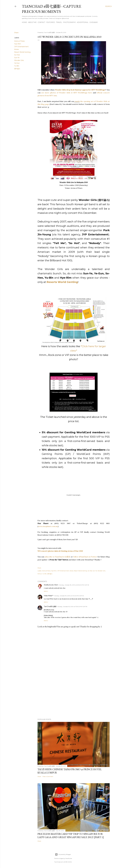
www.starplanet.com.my (48, 526)
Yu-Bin (17, 66)
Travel (59, 22)
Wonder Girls (19, 60)
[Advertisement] (74, 698)
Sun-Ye (17, 58)
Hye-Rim (18, 44)
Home (24, 22)
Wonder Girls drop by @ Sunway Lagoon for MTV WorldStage (80, 90)
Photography (70, 22)
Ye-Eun (17, 63)
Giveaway (94, 22)
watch (77, 101)
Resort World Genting (22, 52)
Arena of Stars (19, 41)
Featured (51, 22)
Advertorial (83, 22)
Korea (16, 49)
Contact (41, 22)
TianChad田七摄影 (50, 606)
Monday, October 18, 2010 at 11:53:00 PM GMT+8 (72, 607)
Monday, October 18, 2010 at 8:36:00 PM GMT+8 (74, 585)
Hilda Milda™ (49, 596)
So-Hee (17, 55)
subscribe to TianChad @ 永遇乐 (57, 557)
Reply (46, 591)
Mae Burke (69, 858)
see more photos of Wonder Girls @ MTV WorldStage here (67, 93)
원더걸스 (17, 69)
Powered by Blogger (63, 854)
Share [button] (16, 33)
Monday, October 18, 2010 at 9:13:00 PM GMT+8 (69, 596)
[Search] (108, 6)
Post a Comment (48, 776)
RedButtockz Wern (51, 585)
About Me (32, 22)
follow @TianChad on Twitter (85, 557)
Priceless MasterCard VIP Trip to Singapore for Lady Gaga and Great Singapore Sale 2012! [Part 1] (71, 835)
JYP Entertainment (21, 47)
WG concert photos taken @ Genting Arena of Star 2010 (60, 551)
